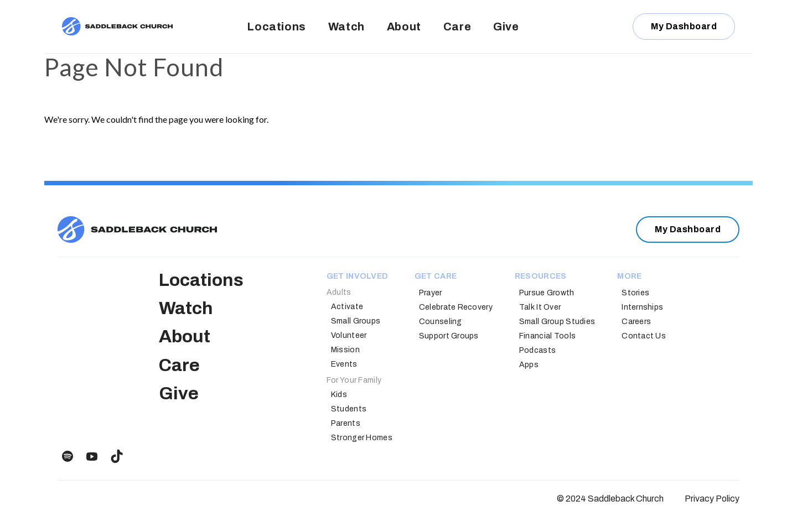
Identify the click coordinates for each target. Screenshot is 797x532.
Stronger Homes (362, 438)
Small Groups (356, 321)
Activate (347, 307)
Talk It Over (540, 307)
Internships (642, 307)
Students (349, 409)
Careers (636, 322)
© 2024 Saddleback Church (610, 499)
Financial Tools (547, 336)
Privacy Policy (712, 499)
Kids (339, 395)
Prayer (431, 293)
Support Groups (449, 336)
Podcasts (537, 350)
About (404, 27)
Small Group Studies (557, 322)
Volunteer (349, 335)
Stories (635, 293)
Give (506, 27)
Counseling (441, 322)
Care (457, 27)
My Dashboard (684, 26)
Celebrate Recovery (456, 307)
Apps (529, 365)
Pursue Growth (547, 293)
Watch (346, 27)
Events (344, 364)
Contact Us (644, 336)
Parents (346, 423)
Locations (276, 27)
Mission (345, 350)
